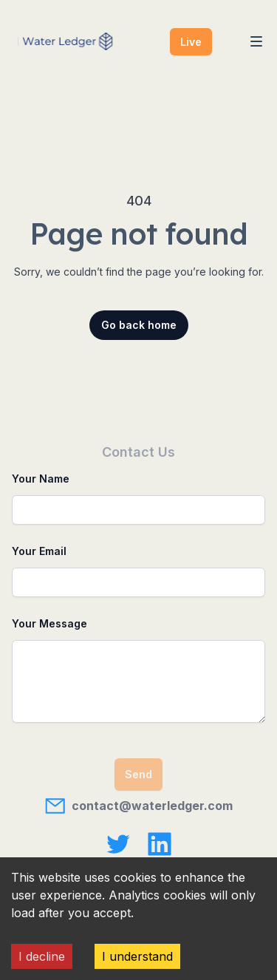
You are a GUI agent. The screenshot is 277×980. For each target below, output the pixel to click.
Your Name (41, 479)
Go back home (139, 325)
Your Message (49, 623)
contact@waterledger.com (139, 806)
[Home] (75, 41)
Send (138, 774)
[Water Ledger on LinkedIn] (160, 844)
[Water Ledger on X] (118, 844)
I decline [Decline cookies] (42, 956)
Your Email (39, 551)
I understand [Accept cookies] (137, 956)
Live (191, 42)
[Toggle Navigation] (256, 41)
